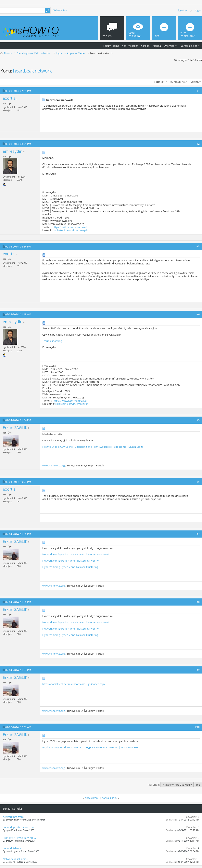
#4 (198, 314)
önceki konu (92, 798)
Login (198, 10)
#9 (198, 670)
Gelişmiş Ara (60, 10)
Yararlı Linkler (189, 46)
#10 (197, 727)
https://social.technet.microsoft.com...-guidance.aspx (74, 684)
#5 (198, 420)
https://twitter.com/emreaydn (70, 227)
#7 (198, 534)
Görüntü (195, 82)
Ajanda (157, 46)
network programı (13, 817)
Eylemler (169, 46)
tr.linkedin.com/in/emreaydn (72, 230)
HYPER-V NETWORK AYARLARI (20, 838)
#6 (198, 482)
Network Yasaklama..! (16, 859)
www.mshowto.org (54, 465)
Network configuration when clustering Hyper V (71, 561)
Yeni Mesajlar (130, 46)
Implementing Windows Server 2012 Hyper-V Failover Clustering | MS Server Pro (90, 747)
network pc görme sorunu (18, 827)
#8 (198, 602)
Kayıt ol (183, 10)
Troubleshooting (52, 341)
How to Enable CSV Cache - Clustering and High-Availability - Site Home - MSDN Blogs (93, 447)
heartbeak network (32, 71)
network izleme (12, 848)
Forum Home (111, 46)
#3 (198, 246)
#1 (198, 91)
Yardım (145, 46)
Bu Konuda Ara (178, 82)
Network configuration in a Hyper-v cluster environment (76, 554)
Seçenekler (160, 82)
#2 (198, 144)
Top (198, 785)
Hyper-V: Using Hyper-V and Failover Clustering (70, 567)
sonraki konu (110, 798)
